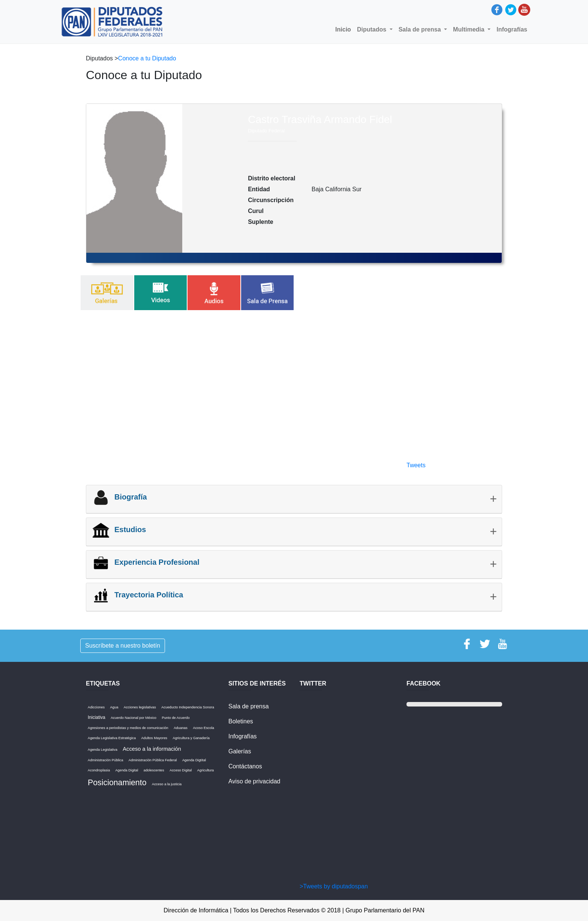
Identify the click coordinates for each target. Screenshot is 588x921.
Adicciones (96, 707)
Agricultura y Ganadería (191, 738)
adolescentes (154, 770)
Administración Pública (105, 760)
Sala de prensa (249, 706)
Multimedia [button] (469, 29)
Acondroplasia (99, 770)
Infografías (512, 29)
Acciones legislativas (140, 707)
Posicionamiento (117, 783)
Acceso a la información (152, 749)
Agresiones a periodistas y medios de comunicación (128, 728)
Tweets (416, 465)
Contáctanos (245, 766)
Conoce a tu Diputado (147, 58)
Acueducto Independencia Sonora (188, 707)
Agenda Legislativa (103, 750)
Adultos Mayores (154, 738)
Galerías (240, 751)
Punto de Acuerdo (175, 718)
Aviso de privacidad (254, 781)
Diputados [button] (373, 29)
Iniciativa (97, 717)
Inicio (345, 29)
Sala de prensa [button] (421, 29)
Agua (114, 707)
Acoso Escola (203, 728)
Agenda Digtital (194, 760)
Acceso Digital (181, 770)
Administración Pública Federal (153, 760)
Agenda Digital (127, 770)
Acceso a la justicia (167, 784)
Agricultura (206, 770)
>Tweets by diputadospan (334, 886)
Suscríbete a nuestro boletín (123, 646)
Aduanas (181, 728)
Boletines (241, 721)
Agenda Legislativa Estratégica (112, 738)
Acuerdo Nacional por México (133, 718)
